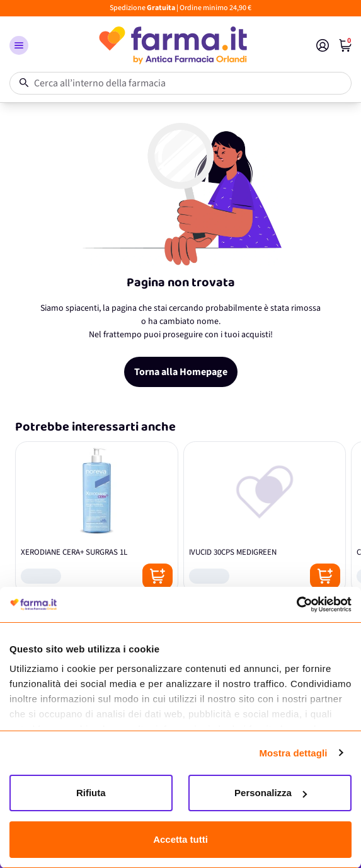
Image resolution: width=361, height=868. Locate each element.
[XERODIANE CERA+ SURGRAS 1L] (97, 518)
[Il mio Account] (323, 45)
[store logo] (172, 45)
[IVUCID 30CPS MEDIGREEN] (265, 518)
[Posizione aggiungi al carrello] (158, 576)
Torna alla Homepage (181, 372)
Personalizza (271, 793)
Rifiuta (91, 793)
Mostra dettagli (293, 753)
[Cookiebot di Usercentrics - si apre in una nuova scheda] (296, 605)
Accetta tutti (180, 839)
